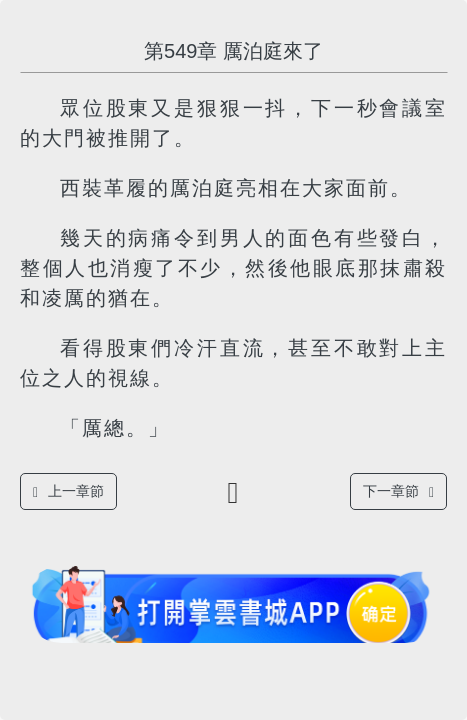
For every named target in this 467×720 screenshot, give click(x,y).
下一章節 (398, 491)
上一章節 (68, 491)
